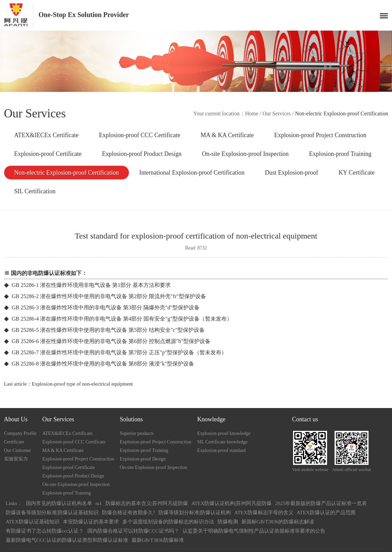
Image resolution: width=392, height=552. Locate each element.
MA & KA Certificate (227, 135)
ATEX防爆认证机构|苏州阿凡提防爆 (232, 503)
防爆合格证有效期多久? (129, 513)
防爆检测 (228, 522)
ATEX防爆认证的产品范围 (326, 513)
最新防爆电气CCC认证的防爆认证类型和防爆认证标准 (67, 540)
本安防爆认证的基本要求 (91, 522)
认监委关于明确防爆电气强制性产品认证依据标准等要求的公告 (254, 531)
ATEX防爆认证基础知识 (33, 522)
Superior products (137, 433)
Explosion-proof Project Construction (320, 135)
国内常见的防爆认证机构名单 (59, 503)
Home (252, 113)
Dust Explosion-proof (292, 173)
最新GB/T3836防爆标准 (158, 540)
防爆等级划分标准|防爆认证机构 (195, 513)
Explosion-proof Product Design (142, 154)
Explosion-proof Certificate (48, 154)
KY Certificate (357, 173)
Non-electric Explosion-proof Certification (67, 173)
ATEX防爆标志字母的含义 (264, 513)
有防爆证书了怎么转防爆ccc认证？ (45, 531)
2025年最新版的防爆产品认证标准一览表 (321, 503)
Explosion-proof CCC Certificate (140, 135)
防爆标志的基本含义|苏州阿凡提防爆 (147, 503)
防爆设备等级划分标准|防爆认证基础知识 (52, 513)
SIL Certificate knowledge (222, 442)
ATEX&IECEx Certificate (46, 135)
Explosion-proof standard (221, 450)
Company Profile (20, 433)
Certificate (14, 442)
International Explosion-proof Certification (192, 173)
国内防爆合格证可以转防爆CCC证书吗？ (133, 531)
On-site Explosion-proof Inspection (245, 154)
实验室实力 (16, 459)
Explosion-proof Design (143, 459)
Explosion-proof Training (340, 154)
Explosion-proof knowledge (224, 433)
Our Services (277, 113)
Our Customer (18, 450)
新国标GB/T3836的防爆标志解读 (278, 522)
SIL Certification (35, 191)
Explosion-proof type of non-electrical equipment (82, 384)
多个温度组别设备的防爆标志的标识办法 (168, 522)
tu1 (99, 503)
